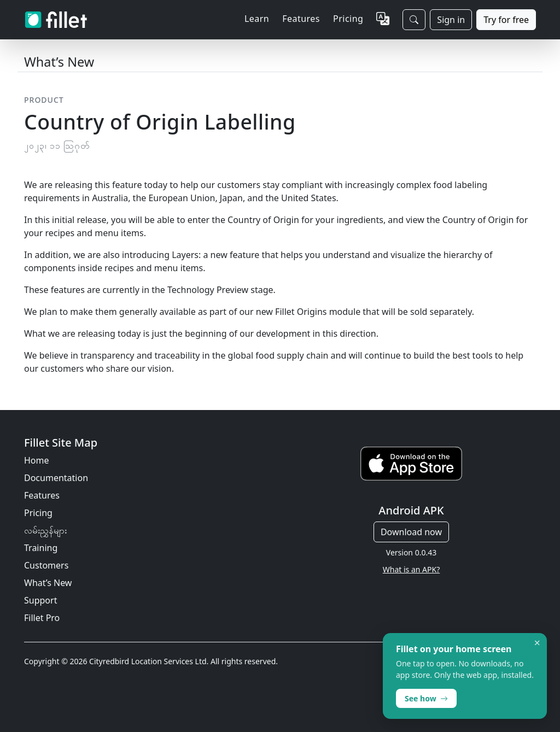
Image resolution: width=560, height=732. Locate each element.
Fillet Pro (42, 618)
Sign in (451, 20)
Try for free (506, 20)
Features (42, 495)
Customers (46, 565)
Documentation (56, 478)
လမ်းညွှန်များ (45, 530)
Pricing (348, 19)
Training (41, 548)
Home (37, 460)
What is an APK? (411, 569)
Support (40, 600)
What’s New (48, 583)
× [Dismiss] (537, 643)
